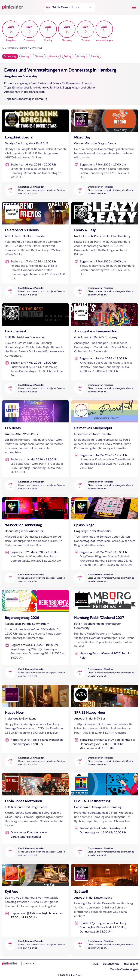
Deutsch (28, 963)
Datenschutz (111, 964)
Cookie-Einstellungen (124, 969)
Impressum (131, 964)
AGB (96, 964)
